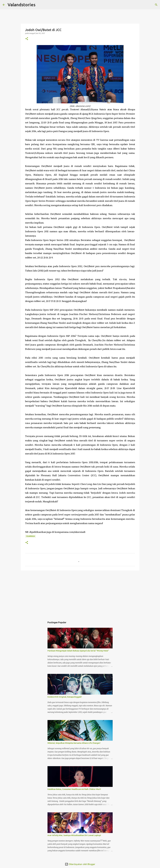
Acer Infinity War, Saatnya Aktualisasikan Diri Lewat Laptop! (74, 835)
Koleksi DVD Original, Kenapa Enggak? (65, 697)
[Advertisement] (80, 594)
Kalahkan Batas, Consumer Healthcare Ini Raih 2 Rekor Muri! (74, 789)
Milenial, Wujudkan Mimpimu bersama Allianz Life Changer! (74, 743)
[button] (27, 39)
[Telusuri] (39, 5)
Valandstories (22, 5)
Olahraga (30, 536)
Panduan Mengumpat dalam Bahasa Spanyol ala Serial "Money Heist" (78, 651)
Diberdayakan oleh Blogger (80, 864)
